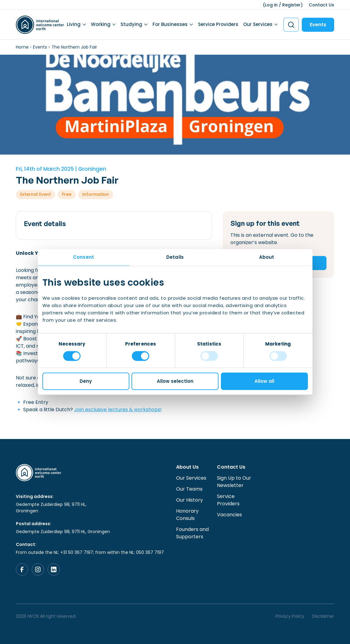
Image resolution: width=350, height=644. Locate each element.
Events (318, 25)
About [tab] (267, 257)
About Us (187, 467)
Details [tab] (175, 257)
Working (101, 24)
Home (22, 47)
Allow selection (175, 381)
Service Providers (218, 24)
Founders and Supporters (192, 533)
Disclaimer (323, 616)
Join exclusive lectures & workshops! (118, 410)
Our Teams (189, 489)
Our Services (258, 24)
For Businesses (170, 24)
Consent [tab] (83, 257)
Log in (271, 5)
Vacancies (229, 515)
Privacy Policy (290, 616)
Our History (189, 500)
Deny (86, 381)
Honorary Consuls (187, 515)
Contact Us (321, 5)
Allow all (264, 381)
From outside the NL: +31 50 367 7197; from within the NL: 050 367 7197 (90, 552)
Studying (131, 24)
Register (291, 5)
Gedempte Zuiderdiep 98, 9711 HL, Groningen (51, 508)
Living (74, 24)
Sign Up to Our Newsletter (234, 482)
